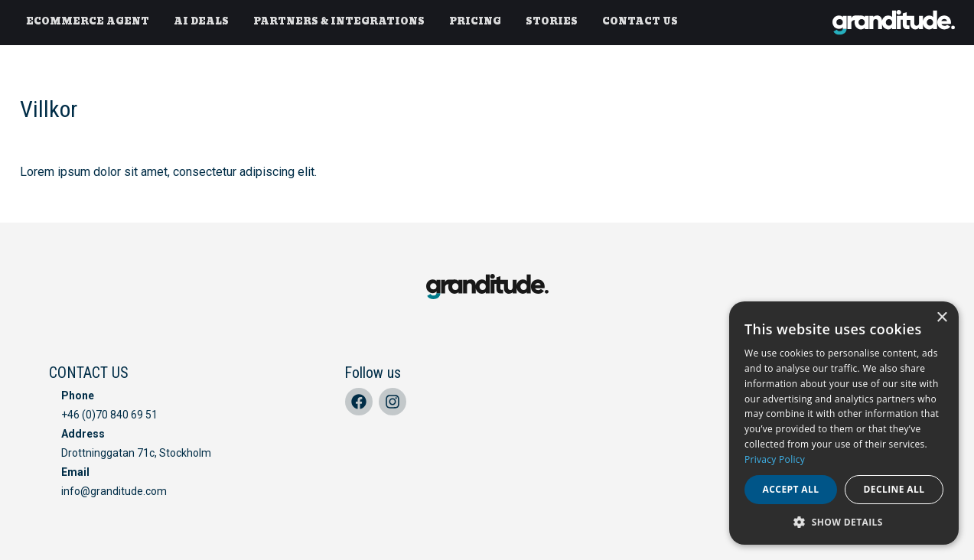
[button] (844, 522)
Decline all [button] (894, 489)
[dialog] (844, 423)
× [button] (941, 318)
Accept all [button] (791, 489)
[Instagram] (393, 402)
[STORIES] (552, 22)
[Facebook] (359, 402)
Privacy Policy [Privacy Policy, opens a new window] (775, 459)
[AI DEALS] (201, 22)
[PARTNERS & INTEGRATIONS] (339, 22)
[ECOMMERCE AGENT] (88, 22)
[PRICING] (475, 22)
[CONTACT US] (640, 22)
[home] (894, 22)
